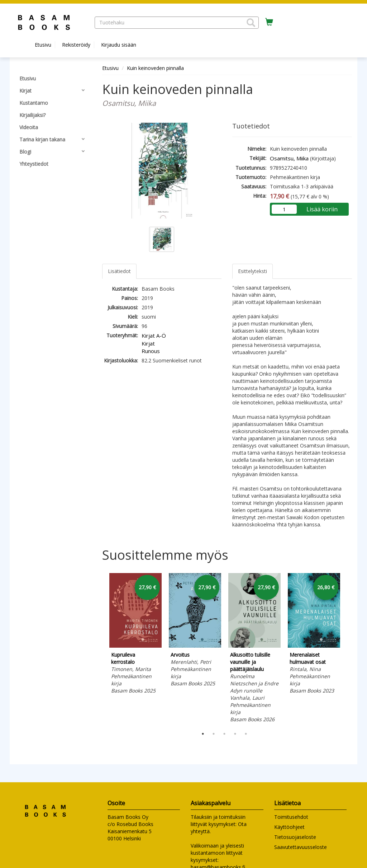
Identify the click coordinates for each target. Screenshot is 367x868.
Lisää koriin (322, 209)
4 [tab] (235, 734)
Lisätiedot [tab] (119, 271)
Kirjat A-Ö (154, 336)
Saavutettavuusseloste (301, 847)
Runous (151, 351)
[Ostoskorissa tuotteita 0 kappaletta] (269, 22)
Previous (100, 649)
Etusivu (43, 45)
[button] (251, 23)
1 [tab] (203, 734)
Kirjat (148, 343)
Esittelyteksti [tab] (252, 271)
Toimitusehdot (291, 817)
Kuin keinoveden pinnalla (155, 68)
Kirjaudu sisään (119, 45)
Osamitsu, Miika (289, 158)
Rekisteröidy (76, 45)
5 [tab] (246, 734)
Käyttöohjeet (289, 827)
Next (348, 649)
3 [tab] (224, 734)
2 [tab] (214, 734)
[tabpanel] (135, 635)
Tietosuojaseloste (295, 837)
